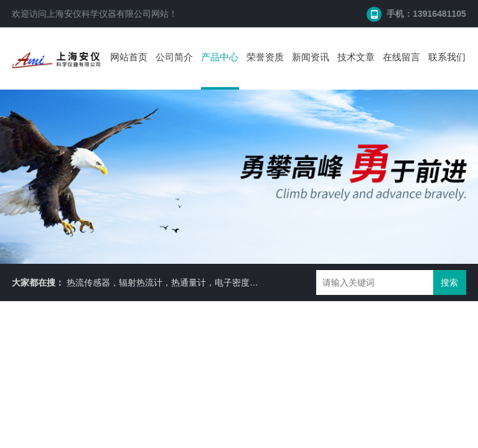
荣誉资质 (265, 57)
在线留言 (401, 57)
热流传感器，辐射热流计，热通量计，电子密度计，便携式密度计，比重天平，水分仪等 (237, 282)
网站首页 (129, 57)
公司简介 (174, 57)
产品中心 (220, 57)
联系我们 (447, 57)
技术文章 (356, 57)
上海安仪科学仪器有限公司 (99, 14)
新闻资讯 (311, 57)
